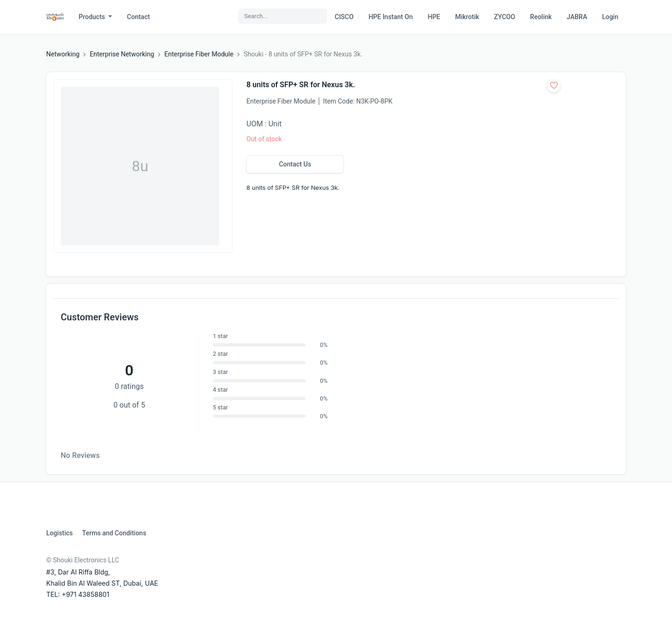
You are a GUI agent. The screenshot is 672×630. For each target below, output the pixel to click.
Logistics (59, 533)
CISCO (344, 17)
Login (610, 17)
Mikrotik (467, 17)
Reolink (541, 17)
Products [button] (93, 17)
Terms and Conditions (114, 533)
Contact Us (295, 164)
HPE (434, 17)
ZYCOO (505, 17)
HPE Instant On (391, 17)
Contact (138, 17)
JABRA (577, 17)
